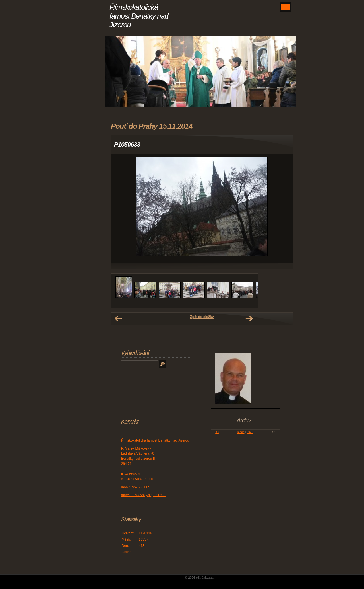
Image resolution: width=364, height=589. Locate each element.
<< (217, 432)
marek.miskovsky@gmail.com (144, 495)
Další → (249, 319)
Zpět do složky (202, 317)
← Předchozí (118, 319)
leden (241, 432)
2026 (250, 432)
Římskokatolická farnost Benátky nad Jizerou (139, 16)
